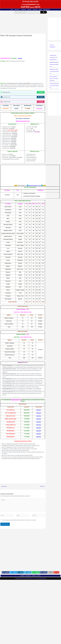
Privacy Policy (27, 581)
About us (43, 581)
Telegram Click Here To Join (35, 188)
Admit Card (26, 10)
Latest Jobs (16, 10)
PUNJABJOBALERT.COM (16, 402)
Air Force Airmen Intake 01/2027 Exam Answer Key (54, 90)
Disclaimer (19, 581)
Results (53, 10)
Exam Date (35, 10)
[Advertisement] (30, 26)
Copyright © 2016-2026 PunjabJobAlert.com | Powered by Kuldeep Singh (31, 584)
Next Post (43, 489)
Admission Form (31, 12)
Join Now (20, 60)
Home (8, 10)
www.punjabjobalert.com (31, 4)
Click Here (39, 413)
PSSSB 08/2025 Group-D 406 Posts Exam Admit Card (54, 60)
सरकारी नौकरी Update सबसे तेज (31, 7)
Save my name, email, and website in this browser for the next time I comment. (19, 524)
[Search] (44, 14)
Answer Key (44, 10)
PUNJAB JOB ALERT (31, 1)
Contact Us (36, 581)
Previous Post (4, 489)
